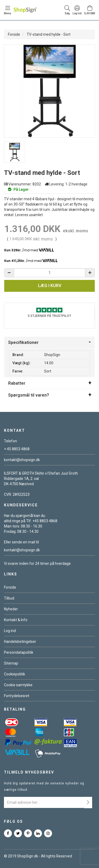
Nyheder (11, 609)
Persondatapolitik (19, 652)
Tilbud (9, 598)
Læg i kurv (50, 286)
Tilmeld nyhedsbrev (29, 772)
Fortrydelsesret (17, 696)
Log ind (10, 631)
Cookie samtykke (18, 685)
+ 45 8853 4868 (17, 449)
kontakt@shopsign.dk (22, 460)
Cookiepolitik (15, 674)
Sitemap (11, 663)
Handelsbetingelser (20, 642)
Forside (14, 34)
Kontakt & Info (16, 620)
